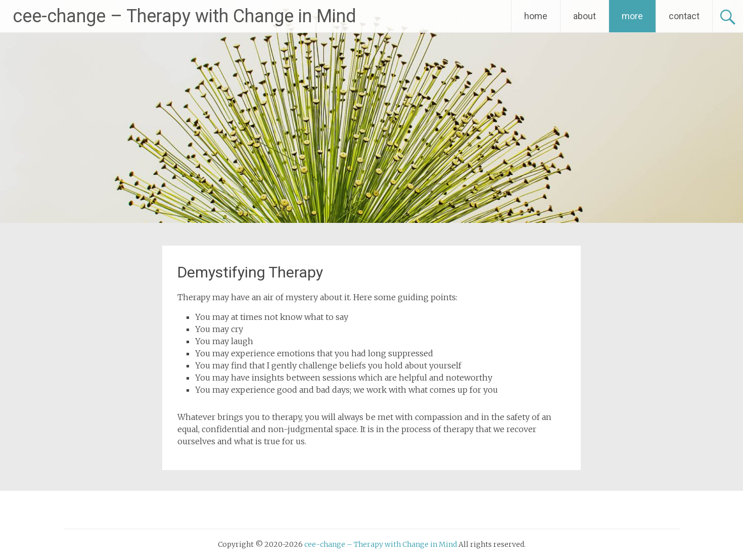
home (536, 16)
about (585, 16)
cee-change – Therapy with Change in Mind (184, 16)
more (632, 16)
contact (684, 16)
